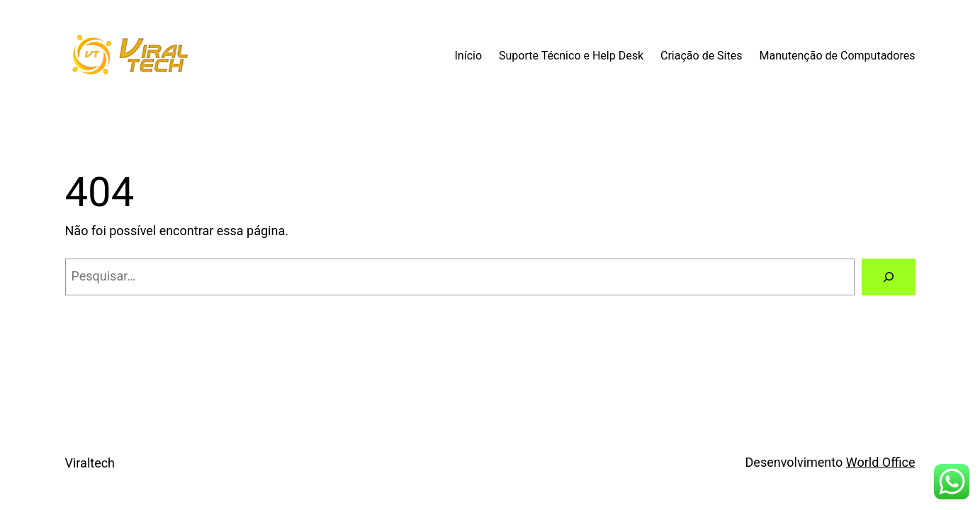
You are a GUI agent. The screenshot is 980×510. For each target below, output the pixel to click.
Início (468, 56)
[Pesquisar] (889, 277)
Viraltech (90, 463)
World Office (881, 462)
